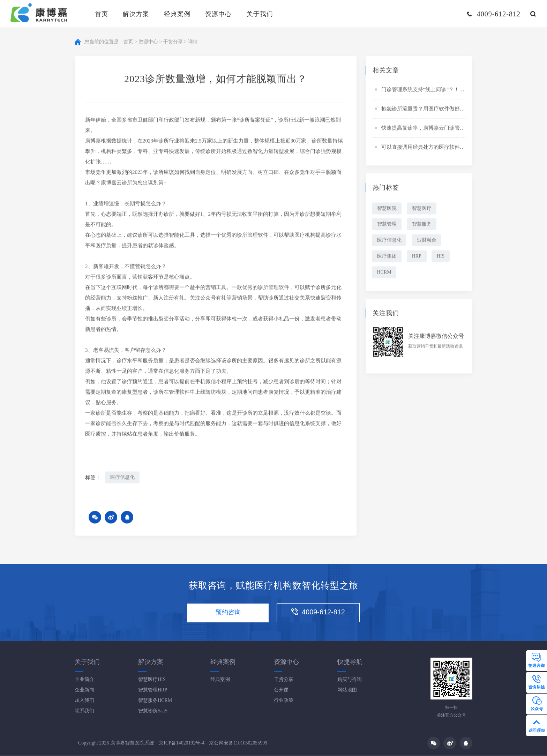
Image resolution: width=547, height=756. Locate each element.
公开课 (281, 690)
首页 (102, 14)
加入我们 (84, 701)
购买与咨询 (350, 680)
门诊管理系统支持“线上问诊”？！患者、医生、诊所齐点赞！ (452, 90)
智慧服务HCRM (155, 701)
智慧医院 (387, 209)
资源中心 (218, 14)
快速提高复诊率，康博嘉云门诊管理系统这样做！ (439, 128)
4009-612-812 (319, 613)
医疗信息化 (122, 478)
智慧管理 (387, 225)
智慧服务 (422, 225)
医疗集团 (387, 257)
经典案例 (177, 14)
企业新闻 (84, 690)
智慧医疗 (422, 209)
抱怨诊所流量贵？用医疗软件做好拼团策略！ (434, 109)
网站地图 (347, 690)
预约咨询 (228, 613)
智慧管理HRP (153, 690)
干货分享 (173, 42)
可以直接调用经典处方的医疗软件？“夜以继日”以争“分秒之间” (454, 148)
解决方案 (136, 14)
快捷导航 (350, 662)
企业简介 (84, 680)
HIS (441, 257)
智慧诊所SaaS (153, 711)
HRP (417, 257)
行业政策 (284, 701)
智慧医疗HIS (152, 680)
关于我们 (260, 14)
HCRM (384, 273)
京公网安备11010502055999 (238, 743)
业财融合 (427, 241)
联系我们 (84, 711)
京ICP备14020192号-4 (182, 743)
